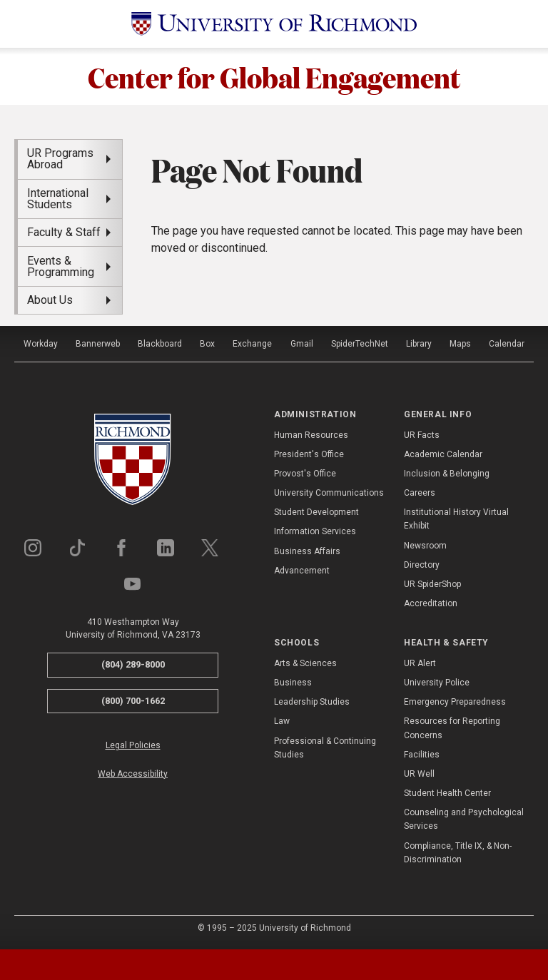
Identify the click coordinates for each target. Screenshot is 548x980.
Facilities (422, 755)
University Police (437, 683)
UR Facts (422, 435)
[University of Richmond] (274, 24)
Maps (460, 344)
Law (282, 721)
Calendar (507, 344)
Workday (41, 344)
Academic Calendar (443, 454)
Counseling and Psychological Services (464, 819)
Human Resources (311, 435)
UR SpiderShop (432, 584)
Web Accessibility (133, 774)
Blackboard (160, 344)
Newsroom (425, 546)
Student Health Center (447, 793)
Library (419, 344)
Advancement (302, 571)
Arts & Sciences (305, 663)
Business (293, 683)
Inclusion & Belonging (447, 474)
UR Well (419, 774)
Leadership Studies (312, 702)
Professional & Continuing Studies (325, 748)
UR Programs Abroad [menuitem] (60, 159)
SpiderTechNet (360, 344)
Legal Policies (133, 745)
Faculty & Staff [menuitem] (64, 232)
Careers (420, 493)
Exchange (252, 344)
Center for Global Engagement (274, 76)
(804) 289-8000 (133, 664)
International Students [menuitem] (58, 199)
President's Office (309, 454)
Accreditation (431, 603)
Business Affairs (307, 551)
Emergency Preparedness (455, 702)
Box (207, 344)
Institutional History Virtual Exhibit (456, 519)
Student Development (316, 512)
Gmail (302, 344)
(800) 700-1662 (133, 701)
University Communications (329, 493)
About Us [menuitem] (50, 300)
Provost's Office (305, 474)
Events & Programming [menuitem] (61, 266)
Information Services (315, 531)
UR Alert (420, 663)
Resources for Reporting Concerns (452, 728)
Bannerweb (98, 344)
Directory (422, 565)
